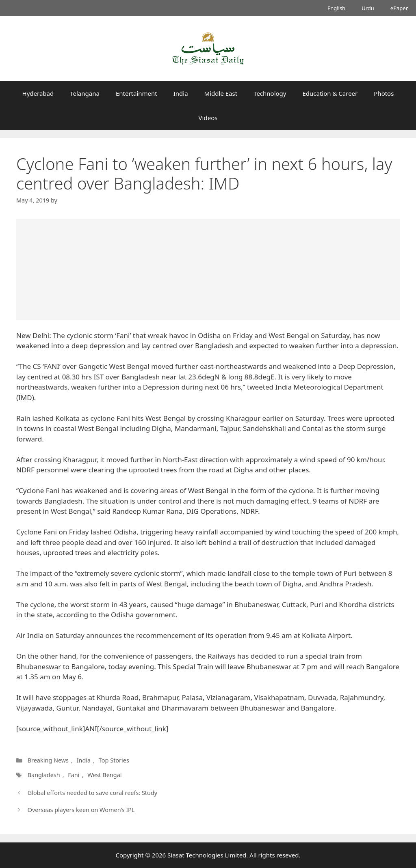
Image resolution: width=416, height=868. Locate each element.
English (336, 8)
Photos (384, 93)
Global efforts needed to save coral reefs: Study (93, 793)
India (181, 93)
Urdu (368, 8)
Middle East (221, 93)
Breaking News (48, 760)
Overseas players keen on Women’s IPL (81, 810)
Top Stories (114, 760)
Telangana (85, 93)
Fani (74, 775)
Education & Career (330, 93)
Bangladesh (44, 775)
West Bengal (104, 775)
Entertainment (136, 93)
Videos (208, 118)
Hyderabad (38, 93)
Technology (270, 93)
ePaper (399, 8)
